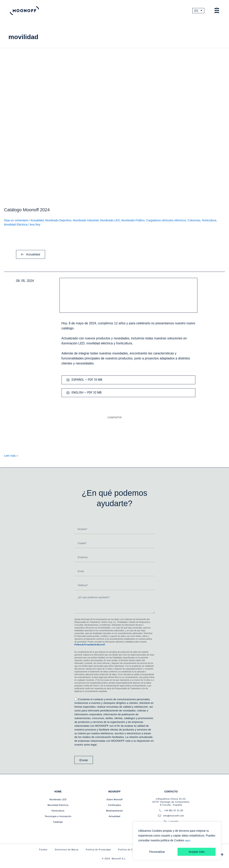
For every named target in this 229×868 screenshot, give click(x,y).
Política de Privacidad (98, 849)
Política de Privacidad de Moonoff (90, 644)
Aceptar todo (196, 852)
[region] (177, 841)
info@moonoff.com (174, 815)
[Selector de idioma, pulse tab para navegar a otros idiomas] (198, 11)
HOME (58, 791)
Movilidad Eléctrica (16, 225)
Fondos (40, 849)
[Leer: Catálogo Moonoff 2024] (114, 126)
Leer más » (11, 456)
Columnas (194, 221)
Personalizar (157, 852)
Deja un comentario (16, 221)
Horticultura (209, 221)
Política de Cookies (130, 849)
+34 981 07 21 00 (174, 810)
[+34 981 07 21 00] (160, 810)
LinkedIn (174, 821)
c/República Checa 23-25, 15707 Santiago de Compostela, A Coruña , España (171, 801)
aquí (188, 841)
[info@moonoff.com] (159, 815)
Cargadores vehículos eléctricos (166, 221)
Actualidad (37, 221)
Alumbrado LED (110, 221)
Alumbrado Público (133, 221)
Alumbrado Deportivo (58, 221)
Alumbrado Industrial (86, 221)
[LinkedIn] (165, 821)
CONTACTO (171, 791)
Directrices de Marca (65, 849)
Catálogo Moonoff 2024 (27, 210)
